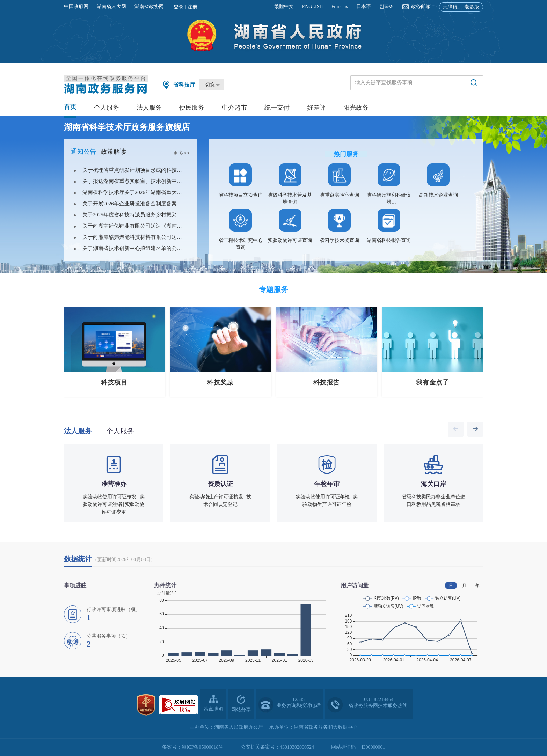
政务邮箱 (421, 6)
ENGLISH (313, 6)
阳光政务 (356, 108)
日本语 (364, 6)
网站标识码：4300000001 (358, 747)
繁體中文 (284, 6)
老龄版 (472, 7)
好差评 (316, 108)
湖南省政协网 (149, 6)
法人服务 (149, 108)
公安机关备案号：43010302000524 (277, 747)
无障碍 (450, 7)
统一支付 (277, 108)
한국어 (387, 6)
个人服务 (107, 108)
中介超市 (234, 108)
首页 (70, 107)
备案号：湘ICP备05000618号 (193, 747)
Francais (340, 6)
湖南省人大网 (111, 6)
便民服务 (192, 108)
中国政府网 (76, 6)
